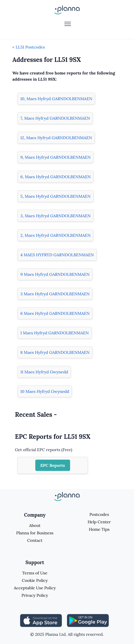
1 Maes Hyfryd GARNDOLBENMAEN (55, 333)
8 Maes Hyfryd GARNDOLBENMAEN (55, 352)
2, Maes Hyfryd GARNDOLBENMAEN (55, 235)
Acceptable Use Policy (35, 588)
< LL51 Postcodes (29, 47)
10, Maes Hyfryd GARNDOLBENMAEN (56, 99)
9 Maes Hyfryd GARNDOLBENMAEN (55, 274)
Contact (35, 540)
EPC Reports (53, 465)
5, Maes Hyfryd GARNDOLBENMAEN (56, 196)
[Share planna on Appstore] (41, 620)
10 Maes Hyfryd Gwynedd (45, 391)
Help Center (99, 522)
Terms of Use (35, 573)
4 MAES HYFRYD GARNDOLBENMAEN (57, 255)
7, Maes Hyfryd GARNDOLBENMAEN (55, 118)
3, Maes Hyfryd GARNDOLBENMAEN (56, 216)
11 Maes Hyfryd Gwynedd (44, 372)
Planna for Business (35, 533)
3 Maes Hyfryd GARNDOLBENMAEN (55, 294)
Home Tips (99, 529)
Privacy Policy (35, 595)
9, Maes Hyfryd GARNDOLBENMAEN (56, 157)
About (35, 525)
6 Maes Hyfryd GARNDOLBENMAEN (55, 313)
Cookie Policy (35, 580)
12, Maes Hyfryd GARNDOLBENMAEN (56, 138)
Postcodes (99, 514)
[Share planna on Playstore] (88, 620)
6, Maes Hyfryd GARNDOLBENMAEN (56, 177)
